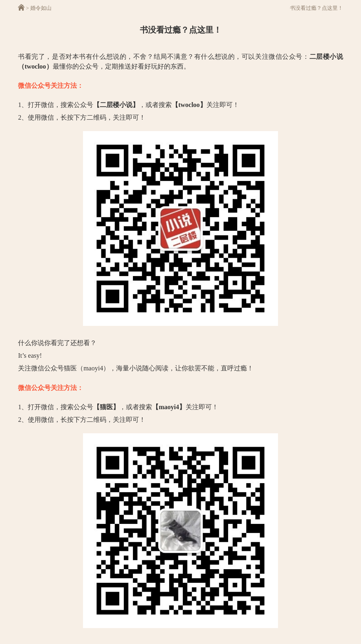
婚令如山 (41, 8)
